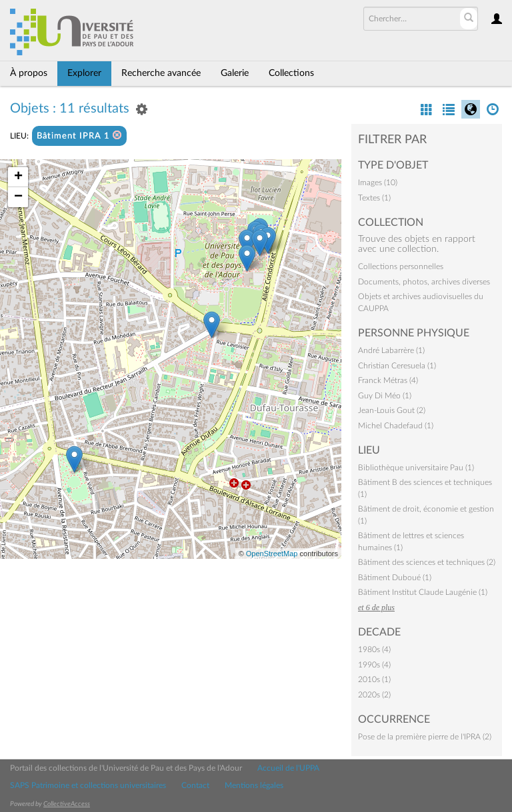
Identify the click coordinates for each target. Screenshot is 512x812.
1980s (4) (374, 649)
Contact (195, 785)
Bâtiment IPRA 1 (79, 136)
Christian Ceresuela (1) (397, 366)
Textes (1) (374, 198)
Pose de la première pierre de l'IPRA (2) (425, 737)
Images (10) (378, 183)
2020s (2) (374, 695)
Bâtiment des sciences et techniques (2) (427, 562)
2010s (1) (374, 679)
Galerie (235, 73)
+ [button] (18, 177)
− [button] (18, 197)
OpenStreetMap (272, 554)
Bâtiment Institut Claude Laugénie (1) (423, 592)
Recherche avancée (161, 73)
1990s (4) (374, 665)
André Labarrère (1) (391, 350)
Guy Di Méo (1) (385, 396)
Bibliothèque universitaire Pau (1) (416, 468)
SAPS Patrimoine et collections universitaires (88, 785)
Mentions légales (254, 785)
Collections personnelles (401, 266)
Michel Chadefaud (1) (396, 426)
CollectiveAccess (67, 804)
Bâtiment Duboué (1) (395, 578)
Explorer (84, 73)
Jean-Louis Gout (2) (392, 410)
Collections (291, 73)
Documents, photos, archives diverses (424, 282)
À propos (29, 73)
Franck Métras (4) (388, 380)
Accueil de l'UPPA (288, 768)
